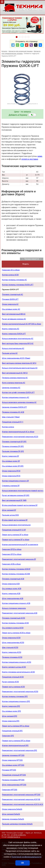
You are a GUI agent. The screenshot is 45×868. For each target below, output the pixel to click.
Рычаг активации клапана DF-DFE (16, 495)
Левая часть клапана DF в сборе (15, 535)
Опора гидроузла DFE (11, 721)
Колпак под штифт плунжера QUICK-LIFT (18, 393)
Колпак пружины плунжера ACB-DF (16, 569)
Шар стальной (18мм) (11, 417)
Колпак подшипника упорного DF (16, 481)
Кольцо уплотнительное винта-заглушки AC (20, 368)
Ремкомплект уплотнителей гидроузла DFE (20, 751)
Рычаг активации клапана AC (14, 319)
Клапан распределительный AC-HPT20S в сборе (22, 324)
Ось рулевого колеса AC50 (13, 628)
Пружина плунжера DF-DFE (13, 446)
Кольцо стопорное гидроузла (14, 608)
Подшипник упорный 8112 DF (14, 530)
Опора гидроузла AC (10, 304)
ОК (22, 863)
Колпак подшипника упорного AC (16, 397)
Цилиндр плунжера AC (11, 388)
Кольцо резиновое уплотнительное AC (18, 339)
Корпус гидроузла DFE (11, 706)
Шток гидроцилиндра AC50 (13, 643)
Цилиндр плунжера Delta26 (13, 819)
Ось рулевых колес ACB (12, 589)
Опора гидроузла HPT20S (12, 760)
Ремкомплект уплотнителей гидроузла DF (19, 559)
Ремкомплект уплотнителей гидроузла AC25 (20, 437)
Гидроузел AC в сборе (11, 270)
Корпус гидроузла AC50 (12, 652)
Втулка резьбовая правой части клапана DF (20, 505)
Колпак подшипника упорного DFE (16, 702)
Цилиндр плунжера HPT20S (13, 755)
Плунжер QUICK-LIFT (10, 299)
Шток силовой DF (9, 510)
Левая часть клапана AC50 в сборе (16, 633)
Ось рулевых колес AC (11, 309)
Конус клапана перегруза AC (14, 383)
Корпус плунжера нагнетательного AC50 (18, 672)
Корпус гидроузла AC (11, 329)
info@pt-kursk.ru (14, 837)
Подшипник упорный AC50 (13, 677)
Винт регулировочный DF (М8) (14, 500)
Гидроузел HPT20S (10, 790)
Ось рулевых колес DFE (12, 711)
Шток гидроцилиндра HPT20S (14, 785)
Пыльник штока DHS (10, 515)
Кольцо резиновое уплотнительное (16, 525)
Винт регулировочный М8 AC (14, 314)
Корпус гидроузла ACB (11, 594)
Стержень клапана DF (11, 486)
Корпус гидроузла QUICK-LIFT (14, 334)
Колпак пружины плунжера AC (14, 280)
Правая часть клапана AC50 (13, 687)
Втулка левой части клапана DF (15, 520)
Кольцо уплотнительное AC (13, 348)
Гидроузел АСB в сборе (11, 564)
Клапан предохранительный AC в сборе (18, 432)
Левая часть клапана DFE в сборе (16, 726)
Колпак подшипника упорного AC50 (17, 662)
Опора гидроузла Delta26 (12, 809)
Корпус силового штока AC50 (14, 667)
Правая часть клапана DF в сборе (16, 540)
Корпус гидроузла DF (11, 456)
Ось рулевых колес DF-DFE (13, 466)
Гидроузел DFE (8, 736)
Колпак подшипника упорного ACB (16, 603)
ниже (40, 156)
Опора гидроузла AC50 (11, 638)
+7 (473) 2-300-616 (18, 835)
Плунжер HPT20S (9, 770)
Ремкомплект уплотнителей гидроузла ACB (20, 613)
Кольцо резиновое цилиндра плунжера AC (19, 402)
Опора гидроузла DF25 (11, 476)
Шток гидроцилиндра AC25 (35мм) (16, 358)
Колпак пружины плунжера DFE (15, 697)
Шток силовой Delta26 (11, 814)
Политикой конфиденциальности (26, 857)
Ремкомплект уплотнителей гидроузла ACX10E (21, 800)
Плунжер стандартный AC (13, 295)
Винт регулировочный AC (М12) (15, 373)
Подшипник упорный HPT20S (14, 775)
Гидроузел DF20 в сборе (12, 549)
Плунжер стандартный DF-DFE (14, 442)
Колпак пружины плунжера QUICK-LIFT (18, 285)
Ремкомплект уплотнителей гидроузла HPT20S (21, 795)
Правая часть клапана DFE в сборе (16, 741)
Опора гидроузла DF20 (11, 471)
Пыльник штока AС (10, 353)
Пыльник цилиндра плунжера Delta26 (17, 824)
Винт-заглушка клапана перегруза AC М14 (19, 363)
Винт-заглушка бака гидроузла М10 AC (18, 344)
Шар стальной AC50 (10, 648)
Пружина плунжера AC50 (12, 657)
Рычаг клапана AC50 (10, 682)
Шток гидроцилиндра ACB (13, 599)
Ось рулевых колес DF (11, 461)
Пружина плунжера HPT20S (13, 780)
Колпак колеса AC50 (10, 275)
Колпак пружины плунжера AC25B (16, 574)
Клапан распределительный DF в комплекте (20, 545)
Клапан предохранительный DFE (15, 746)
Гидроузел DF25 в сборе (12, 554)
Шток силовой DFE (10, 716)
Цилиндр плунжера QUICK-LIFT (14, 407)
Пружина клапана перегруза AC (15, 378)
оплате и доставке (30, 159)
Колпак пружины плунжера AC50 (15, 623)
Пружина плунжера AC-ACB (13, 412)
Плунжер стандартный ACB (13, 579)
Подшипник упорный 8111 (13, 422)
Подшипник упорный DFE (12, 731)
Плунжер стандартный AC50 (13, 618)
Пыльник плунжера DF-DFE (13, 451)
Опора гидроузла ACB (11, 584)
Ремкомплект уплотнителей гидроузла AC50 (20, 692)
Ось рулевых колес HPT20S (13, 765)
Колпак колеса (8, 427)
